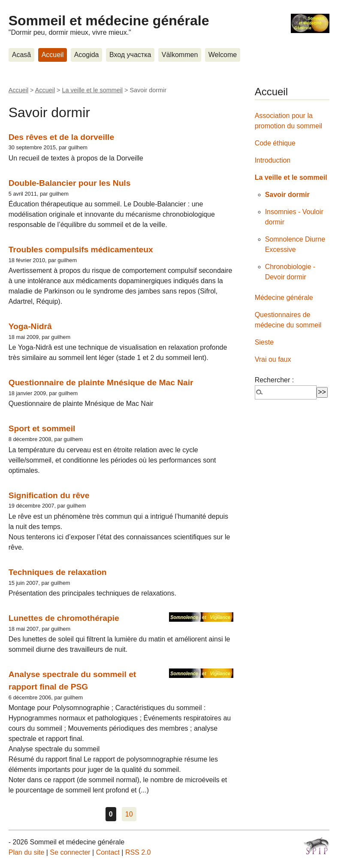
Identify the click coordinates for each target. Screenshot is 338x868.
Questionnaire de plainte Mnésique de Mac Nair (101, 383)
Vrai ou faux (273, 359)
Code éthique (275, 143)
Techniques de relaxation (58, 572)
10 (129, 814)
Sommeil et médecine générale (109, 21)
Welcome (223, 55)
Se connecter (70, 852)
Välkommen (180, 55)
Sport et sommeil (42, 428)
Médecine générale (284, 298)
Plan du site (27, 852)
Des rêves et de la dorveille (61, 137)
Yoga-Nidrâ (30, 326)
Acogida (87, 55)
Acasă (21, 55)
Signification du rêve (49, 495)
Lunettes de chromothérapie (64, 618)
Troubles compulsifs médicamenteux (81, 250)
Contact (108, 852)
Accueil (53, 55)
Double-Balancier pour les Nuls (70, 183)
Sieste (264, 342)
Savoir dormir (287, 195)
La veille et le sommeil (93, 90)
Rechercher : (275, 380)
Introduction (273, 160)
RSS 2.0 (138, 852)
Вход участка (130, 55)
